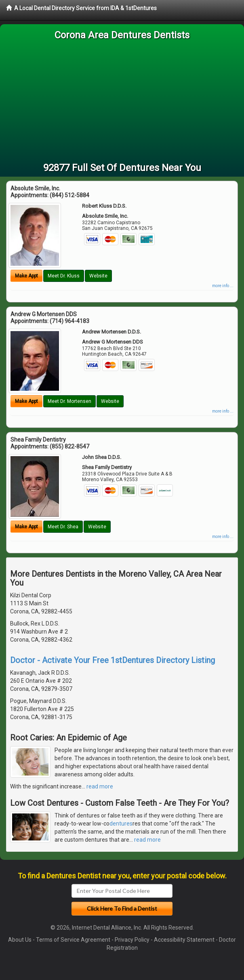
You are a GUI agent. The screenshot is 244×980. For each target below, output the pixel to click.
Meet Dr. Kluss (64, 276)
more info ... (223, 286)
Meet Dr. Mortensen (69, 401)
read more (100, 786)
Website (98, 276)
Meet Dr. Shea (63, 527)
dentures (121, 824)
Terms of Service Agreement (73, 940)
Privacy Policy (132, 940)
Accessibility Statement (184, 940)
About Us (20, 940)
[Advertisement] (122, 102)
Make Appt (26, 276)
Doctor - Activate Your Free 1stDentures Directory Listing (113, 660)
